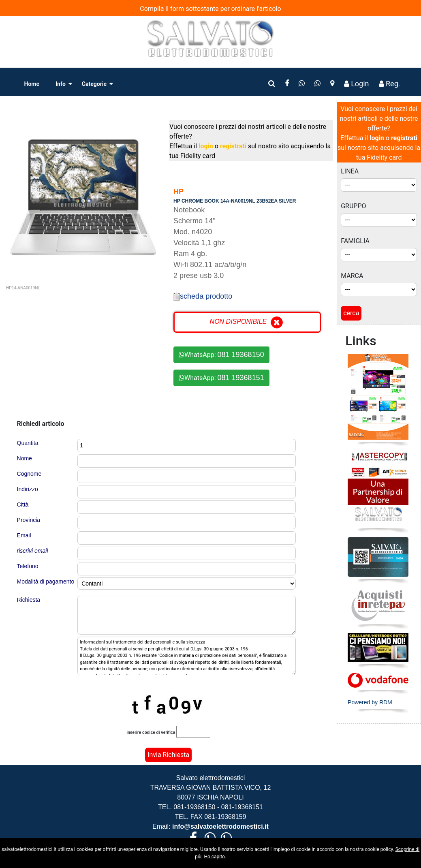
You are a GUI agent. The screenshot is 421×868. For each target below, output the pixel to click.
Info (61, 84)
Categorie (94, 84)
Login (357, 84)
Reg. (390, 84)
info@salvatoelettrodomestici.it (220, 826)
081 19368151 (241, 378)
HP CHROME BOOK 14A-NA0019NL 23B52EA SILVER (235, 201)
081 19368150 (241, 355)
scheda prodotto (203, 296)
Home (32, 84)
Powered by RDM (370, 702)
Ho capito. (215, 857)
